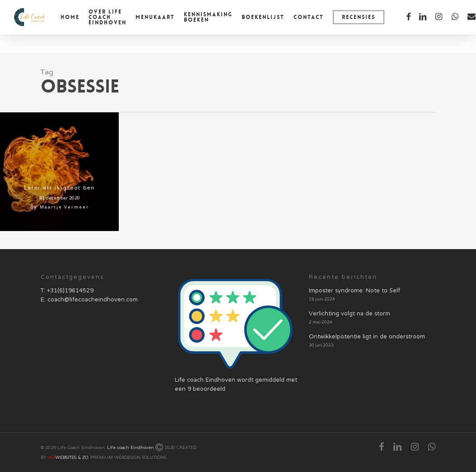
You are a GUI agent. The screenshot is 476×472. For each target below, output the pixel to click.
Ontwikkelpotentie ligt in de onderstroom (367, 337)
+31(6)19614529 (70, 291)
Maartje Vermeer (64, 207)
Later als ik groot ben (59, 188)
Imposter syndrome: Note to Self (355, 291)
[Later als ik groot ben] (59, 172)
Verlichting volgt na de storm (350, 314)
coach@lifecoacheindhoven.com (93, 300)
